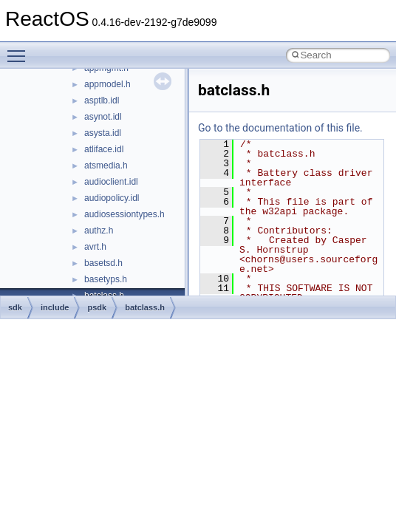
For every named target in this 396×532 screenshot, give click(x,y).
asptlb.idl (102, 100)
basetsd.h (103, 263)
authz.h (99, 231)
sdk (15, 307)
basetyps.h (106, 279)
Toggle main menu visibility (20, 50)
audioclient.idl (111, 182)
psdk (97, 307)
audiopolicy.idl (112, 198)
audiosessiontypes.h (124, 214)
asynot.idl (103, 117)
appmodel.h (107, 84)
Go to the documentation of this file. (280, 128)
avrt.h (95, 247)
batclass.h (145, 307)
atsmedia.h (106, 166)
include (55, 307)
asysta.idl (103, 133)
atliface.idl (104, 149)
